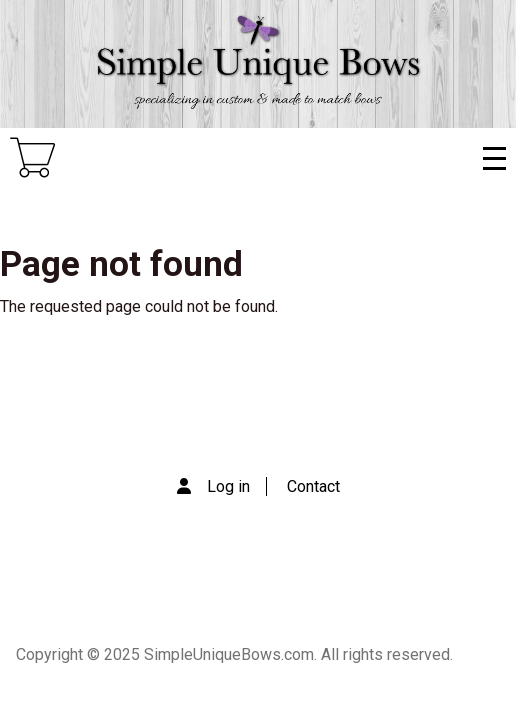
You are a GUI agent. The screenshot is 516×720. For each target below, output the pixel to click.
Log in (228, 486)
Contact (313, 486)
